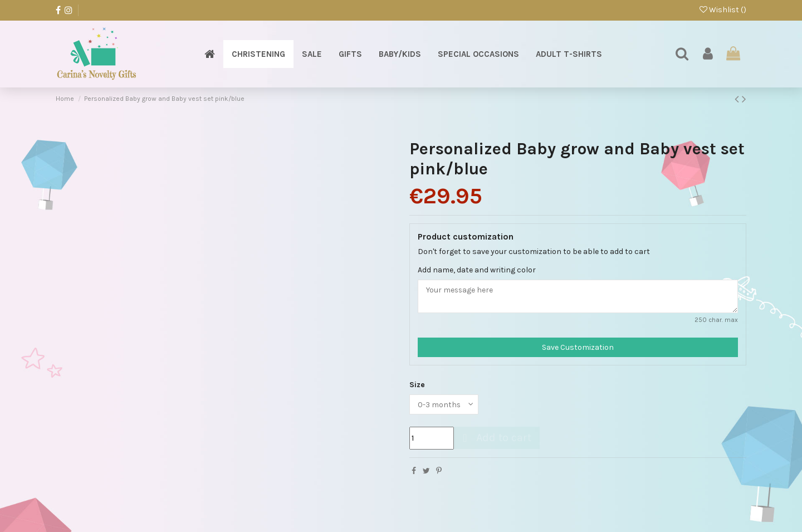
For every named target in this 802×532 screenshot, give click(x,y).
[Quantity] (432, 439)
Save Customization (578, 347)
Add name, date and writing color (477, 270)
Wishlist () (723, 10)
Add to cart (495, 438)
